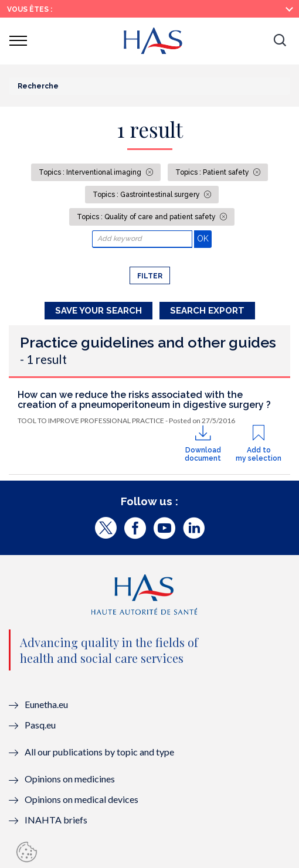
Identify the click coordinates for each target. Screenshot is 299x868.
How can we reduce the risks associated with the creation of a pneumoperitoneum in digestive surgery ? (144, 400)
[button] (280, 41)
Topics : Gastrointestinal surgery (147, 195)
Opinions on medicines (70, 779)
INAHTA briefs (56, 820)
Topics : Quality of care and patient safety (147, 217)
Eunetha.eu (46, 704)
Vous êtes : (30, 9)
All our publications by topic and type (99, 752)
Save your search (98, 311)
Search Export (207, 311)
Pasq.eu (40, 725)
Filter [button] (150, 276)
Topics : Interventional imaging (91, 172)
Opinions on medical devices (81, 799)
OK (204, 238)
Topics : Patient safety (213, 172)
